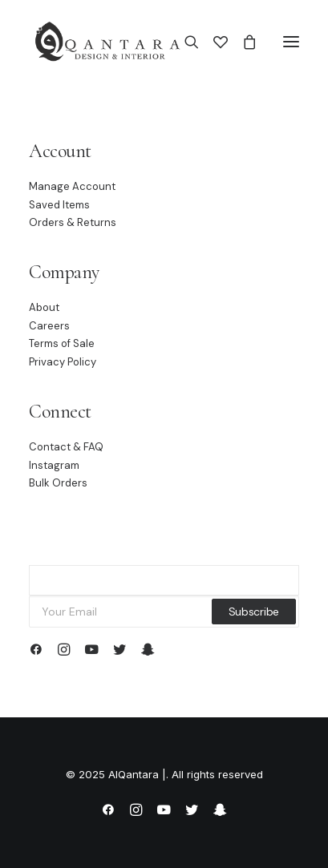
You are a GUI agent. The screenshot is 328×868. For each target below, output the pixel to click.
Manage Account (72, 186)
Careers (49, 326)
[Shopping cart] (242, 42)
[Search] (184, 42)
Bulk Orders (58, 483)
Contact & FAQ (66, 447)
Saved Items (59, 205)
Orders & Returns (73, 222)
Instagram (54, 465)
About (44, 307)
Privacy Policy (63, 362)
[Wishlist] (213, 42)
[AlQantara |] (107, 42)
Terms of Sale (62, 343)
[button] (291, 42)
